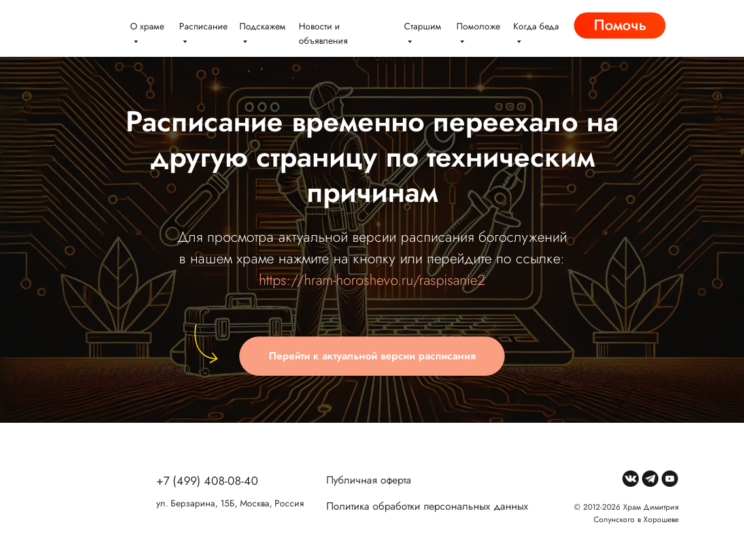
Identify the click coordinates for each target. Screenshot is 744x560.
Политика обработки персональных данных (427, 506)
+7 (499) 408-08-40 (207, 481)
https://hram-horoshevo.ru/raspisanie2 (372, 280)
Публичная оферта (369, 480)
